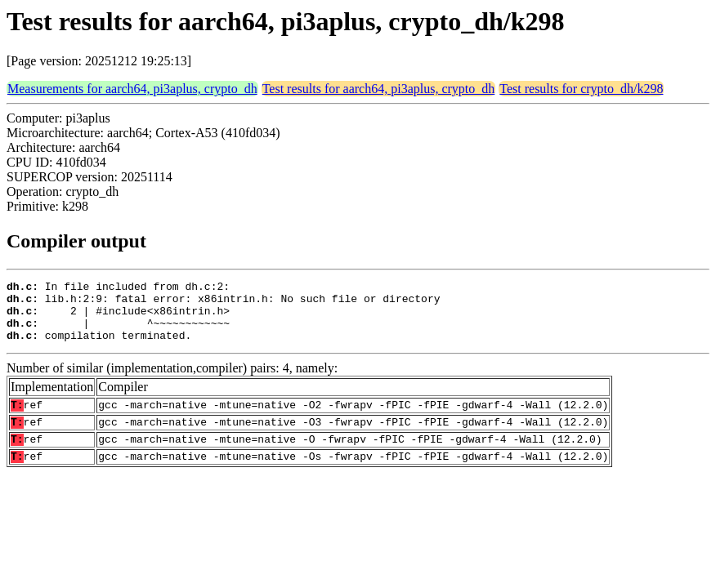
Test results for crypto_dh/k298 (581, 89)
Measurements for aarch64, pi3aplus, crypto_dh (132, 89)
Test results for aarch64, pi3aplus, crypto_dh (379, 89)
